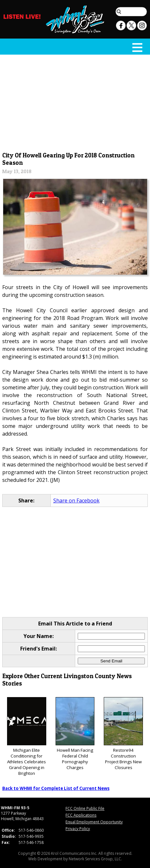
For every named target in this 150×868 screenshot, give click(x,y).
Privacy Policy (78, 829)
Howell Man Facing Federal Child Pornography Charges (75, 734)
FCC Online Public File (85, 808)
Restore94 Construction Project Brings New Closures (123, 734)
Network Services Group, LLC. (95, 859)
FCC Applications (81, 815)
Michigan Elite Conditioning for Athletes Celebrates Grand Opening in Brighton (27, 737)
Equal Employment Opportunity (94, 822)
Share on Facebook (76, 500)
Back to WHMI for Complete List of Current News (56, 788)
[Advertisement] (75, 102)
